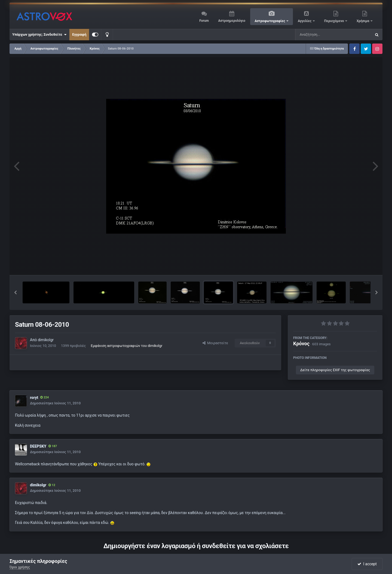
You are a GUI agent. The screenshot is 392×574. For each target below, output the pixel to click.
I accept (367, 564)
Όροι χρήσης (20, 567)
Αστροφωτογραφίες (270, 21)
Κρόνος (301, 344)
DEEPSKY (38, 446)
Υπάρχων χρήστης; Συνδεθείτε (39, 35)
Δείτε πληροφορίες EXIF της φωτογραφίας (335, 370)
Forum (204, 21)
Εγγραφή (79, 34)
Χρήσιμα (363, 21)
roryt (34, 398)
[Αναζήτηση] (322, 35)
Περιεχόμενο (335, 21)
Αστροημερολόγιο (232, 21)
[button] (16, 292)
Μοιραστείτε (215, 343)
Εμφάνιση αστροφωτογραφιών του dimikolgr (127, 346)
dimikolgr (46, 340)
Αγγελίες (305, 21)
